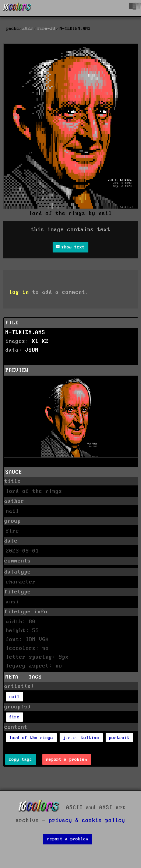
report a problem (67, 759)
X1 (35, 341)
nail (14, 697)
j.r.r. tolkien (81, 738)
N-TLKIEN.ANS (25, 332)
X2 (45, 341)
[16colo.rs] (17, 8)
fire (14, 717)
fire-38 (46, 29)
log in (19, 292)
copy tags (20, 759)
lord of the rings (31, 738)
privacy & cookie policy (87, 820)
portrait (119, 738)
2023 (28, 29)
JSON (32, 350)
